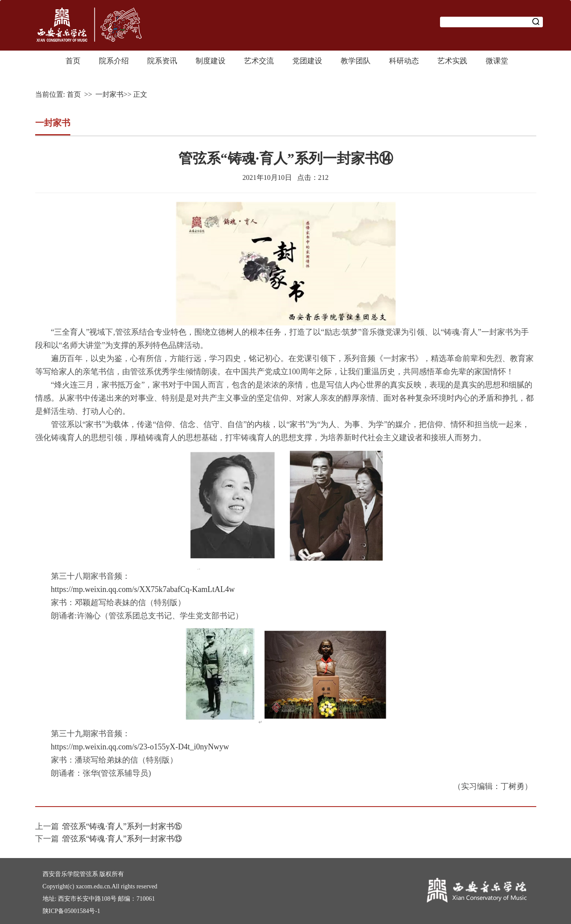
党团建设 (307, 61)
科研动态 (404, 61)
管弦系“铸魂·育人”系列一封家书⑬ (122, 839)
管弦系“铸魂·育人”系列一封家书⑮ (122, 826)
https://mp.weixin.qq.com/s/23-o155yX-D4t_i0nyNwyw (140, 747)
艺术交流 (259, 61)
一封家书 (109, 94)
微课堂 (497, 61)
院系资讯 (162, 61)
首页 (73, 61)
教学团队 (356, 61)
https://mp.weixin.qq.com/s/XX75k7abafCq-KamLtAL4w (143, 589)
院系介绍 (114, 61)
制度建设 (211, 61)
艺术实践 (452, 61)
